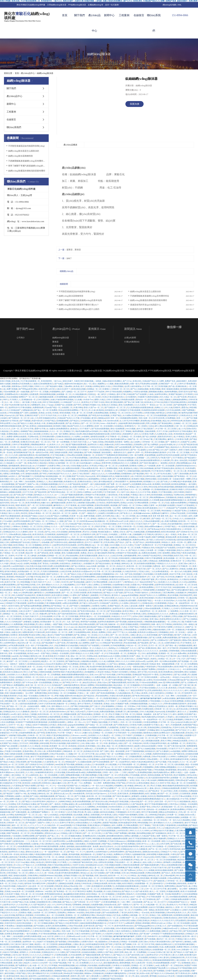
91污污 (62, 484)
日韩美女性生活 (186, 415)
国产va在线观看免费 (123, 447)
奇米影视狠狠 (102, 807)
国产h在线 (62, 643)
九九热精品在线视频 (105, 511)
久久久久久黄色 (127, 545)
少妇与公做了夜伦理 (20, 955)
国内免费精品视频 (144, 833)
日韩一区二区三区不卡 (19, 688)
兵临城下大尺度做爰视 (185, 505)
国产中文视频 (161, 738)
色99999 (56, 672)
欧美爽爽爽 (137, 484)
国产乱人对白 (51, 532)
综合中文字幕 (175, 574)
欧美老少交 (180, 468)
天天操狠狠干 (42, 466)
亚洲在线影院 (125, 558)
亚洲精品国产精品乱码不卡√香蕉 (145, 675)
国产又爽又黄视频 (113, 873)
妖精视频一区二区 (64, 394)
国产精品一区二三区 (15, 706)
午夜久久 (176, 852)
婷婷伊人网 (75, 976)
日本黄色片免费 (148, 434)
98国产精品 (107, 844)
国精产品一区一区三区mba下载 (141, 439)
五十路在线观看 (98, 764)
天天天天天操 (191, 958)
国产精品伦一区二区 (60, 458)
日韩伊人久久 (40, 386)
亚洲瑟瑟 (18, 683)
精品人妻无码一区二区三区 (50, 548)
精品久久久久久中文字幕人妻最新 (144, 492)
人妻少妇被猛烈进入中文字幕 (27, 439)
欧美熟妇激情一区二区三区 (29, 571)
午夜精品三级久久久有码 (51, 471)
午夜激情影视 (171, 825)
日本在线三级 (134, 973)
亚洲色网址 (139, 445)
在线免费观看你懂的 (62, 566)
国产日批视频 (150, 939)
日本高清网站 (40, 915)
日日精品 (140, 527)
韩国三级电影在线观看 (59, 452)
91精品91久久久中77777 (122, 616)
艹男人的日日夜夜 (108, 598)
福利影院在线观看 (98, 437)
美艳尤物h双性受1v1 (61, 540)
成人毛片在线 (49, 651)
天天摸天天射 (141, 569)
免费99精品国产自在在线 (20, 542)
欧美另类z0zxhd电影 (135, 608)
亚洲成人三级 (155, 915)
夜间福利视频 (74, 854)
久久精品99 (192, 770)
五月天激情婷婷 (11, 458)
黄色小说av (103, 683)
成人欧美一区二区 (100, 680)
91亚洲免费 (25, 384)
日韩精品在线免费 (100, 883)
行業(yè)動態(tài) (132, 342)
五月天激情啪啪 (122, 529)
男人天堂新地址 (51, 730)
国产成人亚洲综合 (73, 423)
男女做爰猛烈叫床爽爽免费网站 (84, 577)
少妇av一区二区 (124, 910)
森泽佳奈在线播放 (107, 812)
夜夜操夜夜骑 (5, 836)
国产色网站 (37, 767)
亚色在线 (190, 733)
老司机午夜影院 (6, 865)
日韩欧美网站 (33, 876)
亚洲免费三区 (121, 712)
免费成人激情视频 (19, 489)
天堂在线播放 (97, 730)
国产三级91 (25, 413)
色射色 (35, 587)
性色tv (61, 410)
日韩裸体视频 (174, 651)
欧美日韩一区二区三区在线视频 (140, 566)
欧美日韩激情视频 (158, 913)
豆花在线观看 (163, 479)
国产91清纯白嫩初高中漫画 (183, 590)
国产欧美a (53, 614)
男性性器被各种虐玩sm (131, 619)
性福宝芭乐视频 (10, 886)
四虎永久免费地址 (85, 492)
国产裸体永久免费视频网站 (14, 685)
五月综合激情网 (46, 616)
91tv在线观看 (162, 749)
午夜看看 (92, 640)
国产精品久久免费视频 (60, 516)
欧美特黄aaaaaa (87, 521)
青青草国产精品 (31, 717)
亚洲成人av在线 (45, 413)
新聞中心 (109, 15)
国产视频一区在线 (93, 497)
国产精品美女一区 (156, 791)
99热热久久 (166, 542)
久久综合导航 (181, 601)
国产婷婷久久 (121, 487)
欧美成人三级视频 (30, 714)
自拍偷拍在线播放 (173, 817)
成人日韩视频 (142, 516)
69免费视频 (83, 415)
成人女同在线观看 (19, 524)
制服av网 (44, 614)
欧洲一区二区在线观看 (104, 426)
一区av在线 (61, 786)
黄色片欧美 (148, 971)
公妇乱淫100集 (117, 556)
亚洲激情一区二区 (166, 653)
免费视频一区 (148, 489)
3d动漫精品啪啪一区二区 (55, 476)
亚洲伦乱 (92, 394)
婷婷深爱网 (179, 672)
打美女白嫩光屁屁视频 (92, 574)
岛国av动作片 (9, 757)
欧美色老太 (149, 402)
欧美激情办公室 (112, 410)
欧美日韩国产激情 (80, 738)
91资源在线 (171, 540)
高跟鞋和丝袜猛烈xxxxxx (186, 466)
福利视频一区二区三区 (67, 463)
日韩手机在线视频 (124, 675)
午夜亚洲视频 (120, 878)
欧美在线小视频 (27, 854)
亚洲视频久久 (133, 587)
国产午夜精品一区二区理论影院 (93, 709)
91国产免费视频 (121, 833)
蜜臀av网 (7, 540)
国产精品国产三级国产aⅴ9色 (27, 484)
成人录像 (113, 519)
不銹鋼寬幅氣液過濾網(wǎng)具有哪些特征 (27, 161)
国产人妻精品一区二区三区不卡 (74, 392)
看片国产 (178, 635)
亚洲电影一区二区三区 (56, 556)
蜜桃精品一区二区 (10, 614)
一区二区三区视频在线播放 (71, 836)
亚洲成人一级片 (55, 979)
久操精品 (20, 727)
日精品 (61, 947)
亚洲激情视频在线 (162, 489)
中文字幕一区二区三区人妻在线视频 (107, 571)
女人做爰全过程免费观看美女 (42, 384)
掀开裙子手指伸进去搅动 (165, 468)
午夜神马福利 (56, 468)
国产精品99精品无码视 (12, 450)
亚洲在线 (188, 807)
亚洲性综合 (88, 680)
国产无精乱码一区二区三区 (115, 408)
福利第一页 (77, 513)
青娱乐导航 (73, 960)
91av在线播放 (12, 397)
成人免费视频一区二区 (62, 738)
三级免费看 (174, 611)
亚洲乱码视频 (155, 389)
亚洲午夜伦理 (89, 926)
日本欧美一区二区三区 (37, 735)
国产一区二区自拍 (160, 524)
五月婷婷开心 (91, 831)
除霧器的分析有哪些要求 (141, 309)
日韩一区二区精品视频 (96, 664)
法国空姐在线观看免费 (185, 540)
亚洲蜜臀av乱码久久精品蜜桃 (17, 394)
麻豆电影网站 (99, 701)
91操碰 (94, 532)
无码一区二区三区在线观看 (82, 537)
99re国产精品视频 (7, 497)
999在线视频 (143, 823)
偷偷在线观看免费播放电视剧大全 (173, 500)
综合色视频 (172, 566)
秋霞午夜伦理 (37, 421)
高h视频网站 (90, 672)
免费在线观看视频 (170, 638)
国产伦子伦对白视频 (108, 675)
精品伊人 (189, 749)
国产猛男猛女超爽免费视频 (58, 587)
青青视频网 (179, 720)
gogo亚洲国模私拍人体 (33, 698)
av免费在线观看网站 (8, 585)
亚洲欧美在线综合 (63, 437)
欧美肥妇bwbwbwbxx (36, 664)
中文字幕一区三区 (128, 714)
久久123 (183, 582)
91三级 (65, 445)
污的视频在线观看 (185, 645)
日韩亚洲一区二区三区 (120, 389)
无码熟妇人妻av (81, 759)
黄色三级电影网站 (24, 587)
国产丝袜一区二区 (72, 521)
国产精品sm (26, 627)
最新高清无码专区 (165, 437)
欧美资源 (49, 656)
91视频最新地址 (109, 574)
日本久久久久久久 (47, 677)
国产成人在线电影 (150, 437)
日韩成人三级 (118, 870)
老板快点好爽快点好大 (162, 733)
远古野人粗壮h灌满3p (133, 386)
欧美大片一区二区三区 (177, 833)
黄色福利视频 (18, 934)
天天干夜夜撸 (71, 505)
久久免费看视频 (17, 624)
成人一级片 (165, 725)
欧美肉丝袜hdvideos (58, 712)
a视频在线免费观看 (66, 519)
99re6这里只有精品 (8, 727)
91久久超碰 (52, 860)
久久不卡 (24, 788)
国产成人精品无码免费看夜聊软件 (17, 931)
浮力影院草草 (187, 693)
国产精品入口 (68, 902)
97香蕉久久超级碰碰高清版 (135, 854)
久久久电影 (5, 564)
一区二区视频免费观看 (133, 757)
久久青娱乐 (53, 489)
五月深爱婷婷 (131, 397)
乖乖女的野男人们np (8, 423)
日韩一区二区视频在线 (30, 519)
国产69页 (41, 733)
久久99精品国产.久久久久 (71, 402)
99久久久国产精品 (31, 672)
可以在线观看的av (69, 471)
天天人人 (160, 828)
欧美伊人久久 (56, 445)
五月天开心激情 (134, 812)
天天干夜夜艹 (96, 902)
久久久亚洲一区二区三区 (67, 415)
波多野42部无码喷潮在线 (165, 585)
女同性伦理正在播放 (82, 677)
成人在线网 (135, 442)
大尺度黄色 (16, 786)
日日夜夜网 (71, 450)
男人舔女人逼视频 (43, 624)
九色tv (151, 426)
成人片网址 (193, 886)
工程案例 (124, 15)
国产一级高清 (55, 804)
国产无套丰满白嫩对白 (149, 463)
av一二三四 (60, 495)
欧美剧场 (101, 410)
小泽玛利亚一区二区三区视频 (153, 442)
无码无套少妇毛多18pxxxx (96, 794)
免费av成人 (174, 614)
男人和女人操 (40, 751)
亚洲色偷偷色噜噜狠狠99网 (32, 770)
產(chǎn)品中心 (94, 23)
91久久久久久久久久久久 (174, 690)
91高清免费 (191, 468)
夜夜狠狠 (10, 577)
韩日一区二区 (151, 474)
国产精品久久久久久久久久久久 (146, 651)
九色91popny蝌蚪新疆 (71, 780)
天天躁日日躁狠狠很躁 (50, 571)
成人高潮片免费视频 (78, 487)
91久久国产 (150, 447)
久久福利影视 (49, 762)
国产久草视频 (27, 495)
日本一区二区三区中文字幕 (23, 429)
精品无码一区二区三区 (62, 513)
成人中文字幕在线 (26, 638)
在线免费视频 (63, 487)
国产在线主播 (19, 550)
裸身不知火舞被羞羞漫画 (11, 516)
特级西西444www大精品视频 (51, 876)
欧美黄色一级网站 (123, 442)
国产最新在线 (92, 638)
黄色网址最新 (28, 593)
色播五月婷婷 (107, 799)
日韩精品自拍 (145, 918)
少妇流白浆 (40, 862)
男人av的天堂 (86, 688)
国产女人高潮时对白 (171, 569)
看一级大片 (138, 857)
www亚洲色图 (66, 825)
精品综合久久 (176, 447)
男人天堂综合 (161, 579)
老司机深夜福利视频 (166, 487)
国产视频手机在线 (73, 661)
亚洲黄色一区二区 (73, 915)
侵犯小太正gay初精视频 (100, 561)
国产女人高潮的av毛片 (160, 640)
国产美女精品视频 (26, 458)
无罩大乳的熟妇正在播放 (27, 804)
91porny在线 (90, 476)
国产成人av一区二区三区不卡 (113, 767)
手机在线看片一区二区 (9, 704)
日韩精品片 (190, 934)
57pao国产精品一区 (53, 408)
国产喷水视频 (69, 764)
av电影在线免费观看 (108, 759)
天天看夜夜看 (97, 704)
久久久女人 (80, 899)
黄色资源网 (23, 635)
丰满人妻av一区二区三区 (187, 534)
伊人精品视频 (111, 764)
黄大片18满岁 (82, 450)
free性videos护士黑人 (91, 788)
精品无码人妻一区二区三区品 (29, 643)
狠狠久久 (88, 841)
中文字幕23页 (173, 648)
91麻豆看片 (119, 934)
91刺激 (89, 386)
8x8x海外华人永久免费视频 (159, 936)
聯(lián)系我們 (154, 23)
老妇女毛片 (62, 934)
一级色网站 (164, 463)
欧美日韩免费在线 (33, 503)
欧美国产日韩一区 (97, 471)
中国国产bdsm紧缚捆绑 (64, 635)
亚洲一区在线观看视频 (102, 587)
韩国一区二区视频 (104, 640)
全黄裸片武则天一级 (43, 500)
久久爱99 (73, 595)
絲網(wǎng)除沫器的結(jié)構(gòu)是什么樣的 (79, 309)
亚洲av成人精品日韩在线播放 (129, 720)
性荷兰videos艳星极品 (124, 445)
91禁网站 (116, 844)
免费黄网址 (9, 669)
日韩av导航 (191, 561)
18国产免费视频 (188, 410)
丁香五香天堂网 (158, 825)
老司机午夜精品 (11, 571)
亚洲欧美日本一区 (150, 545)
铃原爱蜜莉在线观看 (57, 722)
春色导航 (66, 979)
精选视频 (114, 505)
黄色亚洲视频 (30, 624)
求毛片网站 (51, 939)
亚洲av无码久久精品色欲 (38, 463)
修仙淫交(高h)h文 (90, 683)
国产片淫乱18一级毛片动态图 (31, 608)
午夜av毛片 (125, 614)
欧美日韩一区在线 (12, 854)
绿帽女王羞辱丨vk (151, 505)
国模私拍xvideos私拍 (151, 852)
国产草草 (78, 405)
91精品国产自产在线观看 (137, 394)
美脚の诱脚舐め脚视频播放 (166, 767)
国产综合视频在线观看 (38, 979)
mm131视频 (131, 429)
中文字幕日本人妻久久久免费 (172, 955)
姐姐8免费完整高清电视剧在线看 (132, 423)
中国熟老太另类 (148, 548)
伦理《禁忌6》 (81, 799)
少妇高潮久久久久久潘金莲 (46, 487)
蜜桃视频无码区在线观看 (185, 487)
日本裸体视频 (171, 883)
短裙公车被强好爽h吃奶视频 (62, 400)
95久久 (134, 963)
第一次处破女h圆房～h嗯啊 (180, 479)
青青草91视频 (51, 862)
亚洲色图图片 (171, 712)
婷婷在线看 (44, 743)
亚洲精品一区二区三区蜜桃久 (99, 389)
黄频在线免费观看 (122, 384)
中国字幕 (118, 944)
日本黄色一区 (183, 598)
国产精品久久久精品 (156, 400)
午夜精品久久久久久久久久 (167, 564)
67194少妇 (159, 402)
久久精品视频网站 (68, 585)
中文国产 (138, 545)
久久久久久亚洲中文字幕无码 (96, 717)
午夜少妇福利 (173, 762)
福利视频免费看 (130, 556)
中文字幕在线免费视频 (79, 458)
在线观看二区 (67, 408)
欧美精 (26, 796)
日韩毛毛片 (155, 458)
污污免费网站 (109, 447)
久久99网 (173, 482)
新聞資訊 (133, 329)
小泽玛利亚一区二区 (174, 881)
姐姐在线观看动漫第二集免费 (87, 846)
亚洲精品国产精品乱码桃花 (111, 979)
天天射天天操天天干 (54, 598)
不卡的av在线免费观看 (148, 683)
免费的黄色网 (28, 632)
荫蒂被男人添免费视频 (173, 862)
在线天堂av (123, 489)
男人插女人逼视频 (31, 860)
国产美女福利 (43, 804)
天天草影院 (189, 394)
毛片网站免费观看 (141, 503)
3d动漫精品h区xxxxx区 (94, 865)
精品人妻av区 (48, 635)
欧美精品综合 (173, 579)
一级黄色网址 (16, 820)
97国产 (185, 828)
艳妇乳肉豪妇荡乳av (119, 439)
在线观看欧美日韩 (44, 902)
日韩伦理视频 (118, 386)
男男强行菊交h (86, 616)
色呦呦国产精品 (27, 431)
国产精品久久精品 (7, 762)
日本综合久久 (180, 627)
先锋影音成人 (77, 564)
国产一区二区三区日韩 (90, 423)
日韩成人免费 (106, 479)
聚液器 (55, 342)
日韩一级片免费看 (61, 434)
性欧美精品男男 (186, 595)
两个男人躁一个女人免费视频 (80, 783)
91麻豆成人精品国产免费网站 (145, 669)
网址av (13, 579)
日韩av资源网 (152, 759)
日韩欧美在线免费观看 (131, 865)
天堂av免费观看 (10, 392)
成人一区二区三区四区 (179, 516)
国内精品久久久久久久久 (44, 495)
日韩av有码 (170, 913)
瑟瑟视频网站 (83, 447)
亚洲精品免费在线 (172, 606)
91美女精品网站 (67, 809)
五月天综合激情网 (173, 410)
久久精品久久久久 (100, 648)
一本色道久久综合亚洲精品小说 (101, 450)
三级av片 (19, 698)
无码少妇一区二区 (18, 503)
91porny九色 (10, 415)
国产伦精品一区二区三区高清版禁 (115, 497)
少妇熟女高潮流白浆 (23, 950)
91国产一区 (99, 653)
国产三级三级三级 (186, 685)
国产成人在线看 (156, 638)
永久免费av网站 (181, 653)
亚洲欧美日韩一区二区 (26, 759)
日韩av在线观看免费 (25, 579)
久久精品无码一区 (52, 825)
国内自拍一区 (141, 400)
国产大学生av (28, 683)
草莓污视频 (59, 696)
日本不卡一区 (76, 683)
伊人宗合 (18, 865)
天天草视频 (70, 690)
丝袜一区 (24, 640)
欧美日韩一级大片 (98, 468)
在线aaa (97, 463)
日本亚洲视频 (192, 513)
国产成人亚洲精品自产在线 (73, 529)
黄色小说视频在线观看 (71, 553)
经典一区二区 (16, 802)
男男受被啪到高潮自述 (54, 894)
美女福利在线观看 (45, 738)
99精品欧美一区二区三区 (73, 751)
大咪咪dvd (16, 527)
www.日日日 (63, 489)
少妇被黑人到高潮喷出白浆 (108, 513)
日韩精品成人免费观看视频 (159, 561)
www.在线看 (92, 566)
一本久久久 (78, 733)
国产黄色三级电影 (74, 788)
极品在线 (193, 598)
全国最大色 (136, 585)
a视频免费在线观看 (120, 839)
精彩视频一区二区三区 (101, 809)
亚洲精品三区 (69, 431)
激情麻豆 (17, 590)
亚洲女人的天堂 (37, 809)
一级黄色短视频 (138, 667)
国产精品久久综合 (75, 574)
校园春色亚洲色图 (135, 622)
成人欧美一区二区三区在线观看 (42, 886)
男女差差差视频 (130, 643)
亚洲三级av (184, 564)
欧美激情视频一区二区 (41, 558)
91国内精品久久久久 (87, 558)
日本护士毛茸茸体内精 (183, 608)
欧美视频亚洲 (127, 860)
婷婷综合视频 (151, 479)
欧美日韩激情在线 (95, 593)
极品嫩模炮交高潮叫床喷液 (75, 894)
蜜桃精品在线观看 (67, 883)
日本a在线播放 (81, 569)
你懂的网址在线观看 (89, 661)
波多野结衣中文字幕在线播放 (20, 408)
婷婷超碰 (86, 905)
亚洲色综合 (98, 757)
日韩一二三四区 (121, 772)
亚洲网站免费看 (29, 836)
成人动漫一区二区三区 (34, 550)
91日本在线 (170, 577)
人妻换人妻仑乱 (136, 635)
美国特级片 (118, 907)
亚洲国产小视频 (45, 839)
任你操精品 (119, 426)
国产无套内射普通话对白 (68, 614)
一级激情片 (76, 598)
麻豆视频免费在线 (111, 963)
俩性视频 (9, 701)
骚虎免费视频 (138, 431)
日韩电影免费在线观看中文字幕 (93, 780)
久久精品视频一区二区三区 (155, 905)
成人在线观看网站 (51, 947)
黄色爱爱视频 (171, 770)
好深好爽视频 (156, 421)
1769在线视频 (13, 413)
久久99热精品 (103, 579)
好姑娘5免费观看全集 (28, 733)
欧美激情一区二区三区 (59, 746)
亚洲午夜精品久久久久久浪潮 (82, 653)
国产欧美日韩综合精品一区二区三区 (62, 492)
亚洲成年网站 (28, 751)
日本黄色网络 (83, 471)
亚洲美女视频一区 (86, 614)
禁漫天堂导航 (101, 527)
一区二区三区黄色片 (58, 812)
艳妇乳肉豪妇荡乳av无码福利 (87, 431)
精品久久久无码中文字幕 (161, 783)
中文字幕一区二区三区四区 (167, 429)
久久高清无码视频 (151, 635)
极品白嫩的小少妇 (70, 701)
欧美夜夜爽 (52, 899)
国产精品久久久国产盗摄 (113, 593)
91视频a (151, 730)
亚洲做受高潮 (18, 828)
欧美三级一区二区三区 (35, 685)
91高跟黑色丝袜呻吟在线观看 (153, 410)
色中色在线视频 (103, 415)
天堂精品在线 (125, 638)
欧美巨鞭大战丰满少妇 (21, 405)
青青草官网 (107, 463)
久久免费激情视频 (101, 921)
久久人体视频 (146, 754)
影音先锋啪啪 (12, 611)
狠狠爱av (16, 384)
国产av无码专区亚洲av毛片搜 (98, 439)
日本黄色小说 (47, 434)
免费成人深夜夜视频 (11, 474)
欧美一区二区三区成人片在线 (12, 883)
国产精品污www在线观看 (23, 537)
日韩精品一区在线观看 (60, 653)
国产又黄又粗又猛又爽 (177, 746)
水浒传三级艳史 (40, 537)
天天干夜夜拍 (178, 458)
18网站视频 (57, 902)
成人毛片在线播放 (23, 809)
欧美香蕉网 (193, 653)
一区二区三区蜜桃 (114, 527)
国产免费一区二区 (114, 484)
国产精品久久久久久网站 (113, 757)
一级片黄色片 (136, 579)
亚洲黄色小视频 (58, 460)
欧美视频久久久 (150, 482)
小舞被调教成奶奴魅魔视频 (74, 439)
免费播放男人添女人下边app (43, 405)
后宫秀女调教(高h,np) (86, 545)
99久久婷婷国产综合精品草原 (150, 556)
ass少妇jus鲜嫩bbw (73, 968)
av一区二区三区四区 (93, 397)
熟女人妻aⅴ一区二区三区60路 (123, 516)
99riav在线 (153, 487)
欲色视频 (164, 651)
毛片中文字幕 (125, 820)
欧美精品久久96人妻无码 (159, 958)
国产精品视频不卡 (26, 476)
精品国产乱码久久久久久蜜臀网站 (81, 426)
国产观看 (19, 844)
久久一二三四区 (54, 582)
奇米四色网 (166, 484)
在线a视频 (46, 542)
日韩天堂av (160, 656)
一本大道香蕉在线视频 (186, 527)
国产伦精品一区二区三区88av (131, 505)
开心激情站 (15, 431)
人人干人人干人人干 (95, 487)
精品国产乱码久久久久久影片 (32, 447)
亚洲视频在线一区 (29, 400)
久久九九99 (13, 455)
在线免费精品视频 (101, 413)
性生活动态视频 (92, 958)
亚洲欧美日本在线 (28, 442)
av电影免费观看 (54, 717)
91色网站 (12, 804)
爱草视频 (153, 976)
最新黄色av (17, 386)
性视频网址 (128, 392)
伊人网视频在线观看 (69, 714)
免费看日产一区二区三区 (28, 397)
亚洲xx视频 (97, 421)
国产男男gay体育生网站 (28, 389)
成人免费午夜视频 (10, 389)
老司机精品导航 (116, 630)
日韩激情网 (121, 894)
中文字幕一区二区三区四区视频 (155, 386)
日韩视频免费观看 (95, 817)
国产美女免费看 (175, 868)
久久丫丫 (162, 508)
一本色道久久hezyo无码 (180, 677)
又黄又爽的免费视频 (89, 775)
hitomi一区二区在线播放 (68, 601)
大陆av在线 (134, 802)
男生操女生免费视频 (126, 460)
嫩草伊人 (172, 439)
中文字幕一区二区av (167, 722)
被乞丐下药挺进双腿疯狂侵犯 (42, 757)
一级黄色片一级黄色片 (18, 664)
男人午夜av (136, 693)
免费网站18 (119, 854)
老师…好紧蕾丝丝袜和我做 (32, 947)
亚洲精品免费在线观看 (56, 423)
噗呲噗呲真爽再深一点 (40, 445)
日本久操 (66, 466)
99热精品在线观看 (180, 741)
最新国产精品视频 (18, 471)
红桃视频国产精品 (162, 447)
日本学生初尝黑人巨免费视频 (164, 418)
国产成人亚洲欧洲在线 (178, 386)
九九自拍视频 (47, 540)
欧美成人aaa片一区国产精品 (39, 653)
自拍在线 (81, 746)
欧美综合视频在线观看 (164, 870)
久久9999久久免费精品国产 (178, 757)
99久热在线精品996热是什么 (59, 537)
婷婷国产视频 (147, 770)
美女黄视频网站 (108, 706)
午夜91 (81, 489)
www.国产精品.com (156, 450)
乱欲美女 (85, 466)
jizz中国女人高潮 (171, 791)
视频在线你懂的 (49, 561)
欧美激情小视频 (190, 421)
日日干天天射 (28, 492)
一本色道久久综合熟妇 (135, 778)
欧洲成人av (92, 579)
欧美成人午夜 (40, 423)
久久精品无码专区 (130, 571)
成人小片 (35, 418)
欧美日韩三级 (101, 651)
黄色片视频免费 (160, 839)
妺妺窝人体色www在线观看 (23, 659)
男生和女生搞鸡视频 (58, 743)
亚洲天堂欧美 (123, 794)
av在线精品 (54, 815)
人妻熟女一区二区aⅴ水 (118, 550)
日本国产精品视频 (22, 669)
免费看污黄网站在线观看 (17, 437)
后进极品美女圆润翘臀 (128, 601)
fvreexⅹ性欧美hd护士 (109, 423)
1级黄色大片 (103, 519)
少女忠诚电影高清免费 (66, 497)
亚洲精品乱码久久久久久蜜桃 (54, 952)
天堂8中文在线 (93, 712)
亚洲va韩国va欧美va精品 (76, 772)
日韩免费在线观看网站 (61, 778)
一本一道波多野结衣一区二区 (66, 590)
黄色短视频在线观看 (46, 648)
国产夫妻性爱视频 (166, 635)
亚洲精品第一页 (134, 653)
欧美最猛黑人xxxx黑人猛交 (11, 714)
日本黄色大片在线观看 (121, 965)
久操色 (151, 394)
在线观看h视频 (97, 905)
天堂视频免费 (176, 725)
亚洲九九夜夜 (191, 437)
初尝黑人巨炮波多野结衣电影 (155, 743)
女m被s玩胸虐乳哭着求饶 (105, 553)
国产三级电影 (88, 630)
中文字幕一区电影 (65, 733)
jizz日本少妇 (67, 680)
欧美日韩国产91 (181, 667)
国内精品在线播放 (73, 460)
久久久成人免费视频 (107, 661)
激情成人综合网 (76, 434)
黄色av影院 (182, 770)
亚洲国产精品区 (114, 606)
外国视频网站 (55, 392)
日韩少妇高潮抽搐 (147, 468)
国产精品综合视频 (22, 598)
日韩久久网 (17, 690)
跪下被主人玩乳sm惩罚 (156, 540)
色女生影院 (20, 772)
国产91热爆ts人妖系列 (133, 640)
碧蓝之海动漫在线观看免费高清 (147, 460)
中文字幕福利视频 (166, 545)
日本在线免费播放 (190, 894)
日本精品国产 (105, 603)
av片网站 (10, 815)
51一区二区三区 (62, 524)
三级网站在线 (76, 698)
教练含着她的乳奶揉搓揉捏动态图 (97, 434)
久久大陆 (30, 772)
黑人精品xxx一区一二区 (44, 579)
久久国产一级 (21, 463)
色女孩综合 (84, 590)
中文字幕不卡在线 (97, 402)
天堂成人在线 (36, 402)
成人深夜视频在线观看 (64, 677)
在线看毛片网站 (54, 466)
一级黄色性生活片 (119, 452)
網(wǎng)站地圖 (169, 5)
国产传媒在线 (184, 638)
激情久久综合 (106, 386)
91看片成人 (188, 635)
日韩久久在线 (23, 508)
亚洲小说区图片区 (133, 754)
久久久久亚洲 (140, 405)
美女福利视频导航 (43, 455)
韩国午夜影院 (21, 505)
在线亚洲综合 (65, 564)
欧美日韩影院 (128, 883)
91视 (100, 775)
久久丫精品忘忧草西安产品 (21, 561)
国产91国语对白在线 (59, 542)
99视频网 (48, 458)
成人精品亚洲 (81, 627)
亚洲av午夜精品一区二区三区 (40, 513)
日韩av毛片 (156, 807)
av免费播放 (70, 569)
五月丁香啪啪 (126, 431)
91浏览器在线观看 (18, 569)
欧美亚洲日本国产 (134, 741)
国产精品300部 (41, 492)
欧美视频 (89, 529)
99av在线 (74, 886)
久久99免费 (154, 500)
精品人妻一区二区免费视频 (50, 675)
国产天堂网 (87, 839)
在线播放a (133, 537)
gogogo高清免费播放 (130, 595)
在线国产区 (186, 442)
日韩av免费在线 (15, 534)
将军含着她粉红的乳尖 (48, 418)
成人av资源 (101, 754)
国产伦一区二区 (155, 849)
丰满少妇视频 (124, 495)
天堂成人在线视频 (16, 677)
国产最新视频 (88, 876)
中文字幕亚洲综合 (132, 934)
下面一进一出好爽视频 (60, 442)
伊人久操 (169, 408)
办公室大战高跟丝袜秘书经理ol (158, 778)
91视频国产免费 (79, 619)
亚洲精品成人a (115, 860)
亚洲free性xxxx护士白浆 (119, 521)
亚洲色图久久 (163, 669)
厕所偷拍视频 (71, 511)
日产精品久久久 (29, 865)
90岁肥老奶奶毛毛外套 (104, 500)
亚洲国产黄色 (145, 807)
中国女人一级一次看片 (87, 693)
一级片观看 (192, 484)
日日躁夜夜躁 (50, 534)
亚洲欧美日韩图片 (177, 489)
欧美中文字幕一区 (12, 582)
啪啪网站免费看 (47, 590)
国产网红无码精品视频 (80, 706)
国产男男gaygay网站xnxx (61, 749)
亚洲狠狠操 (186, 963)
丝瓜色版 (38, 566)
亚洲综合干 (36, 542)
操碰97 (9, 841)
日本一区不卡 (57, 958)
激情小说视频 (5, 384)
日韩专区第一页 (129, 527)
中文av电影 (113, 489)
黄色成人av (15, 564)
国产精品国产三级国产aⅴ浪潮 (38, 823)
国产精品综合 (89, 696)
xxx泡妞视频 (175, 751)
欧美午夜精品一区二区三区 (57, 632)
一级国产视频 (57, 624)
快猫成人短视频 (184, 497)
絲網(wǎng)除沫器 (45, 73)
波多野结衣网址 (161, 394)
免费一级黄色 (162, 836)
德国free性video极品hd (74, 384)
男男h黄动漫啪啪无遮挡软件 (156, 452)
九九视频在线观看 (85, 762)
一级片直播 (25, 402)
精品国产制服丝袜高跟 (48, 519)
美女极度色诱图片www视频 (118, 881)
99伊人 (6, 400)
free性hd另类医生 (116, 807)
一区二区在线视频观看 (102, 616)
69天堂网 (33, 450)
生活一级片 (30, 645)
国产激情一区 (5, 524)
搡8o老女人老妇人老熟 (143, 862)
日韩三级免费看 (164, 553)
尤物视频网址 (86, 606)
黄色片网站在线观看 (87, 624)
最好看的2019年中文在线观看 (93, 460)
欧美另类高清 (38, 534)
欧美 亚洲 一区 (112, 418)
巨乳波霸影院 (56, 741)
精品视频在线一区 (102, 521)
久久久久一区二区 (132, 598)
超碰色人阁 (73, 804)
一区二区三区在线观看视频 (156, 415)
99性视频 (96, 839)
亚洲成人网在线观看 (106, 442)
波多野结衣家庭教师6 (22, 521)
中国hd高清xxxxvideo (34, 727)
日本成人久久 (178, 519)
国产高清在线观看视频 (100, 429)
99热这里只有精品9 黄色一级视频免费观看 (158, 664)
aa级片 (25, 450)
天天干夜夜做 (167, 624)
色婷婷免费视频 (171, 392)
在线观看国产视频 (89, 860)
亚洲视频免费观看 (153, 532)
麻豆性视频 (10, 973)
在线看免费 (34, 394)
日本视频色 (60, 688)
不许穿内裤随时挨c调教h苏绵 (143, 817)
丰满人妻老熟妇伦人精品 (128, 468)
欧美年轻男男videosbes (124, 926)
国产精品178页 (176, 931)
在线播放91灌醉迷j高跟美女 (116, 973)
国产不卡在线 (102, 534)
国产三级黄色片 (171, 450)
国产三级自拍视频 (182, 474)
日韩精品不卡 (166, 852)
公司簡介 (21, 338)
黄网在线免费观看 (100, 688)
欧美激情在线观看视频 (146, 564)
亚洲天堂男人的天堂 (47, 389)
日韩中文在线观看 (110, 601)
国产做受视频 (61, 942)
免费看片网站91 (183, 947)
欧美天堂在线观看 (139, 947)
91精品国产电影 (55, 479)
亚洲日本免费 (48, 566)
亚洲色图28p (39, 476)
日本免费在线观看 (161, 574)
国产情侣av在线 (191, 616)
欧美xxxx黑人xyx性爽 (145, 661)
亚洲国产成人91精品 (128, 727)
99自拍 (185, 841)
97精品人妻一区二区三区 (108, 466)
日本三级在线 (187, 574)
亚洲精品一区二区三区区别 (120, 413)
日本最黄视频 (94, 759)
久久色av (165, 701)
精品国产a (127, 484)
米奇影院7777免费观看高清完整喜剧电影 (112, 455)
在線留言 (139, 15)
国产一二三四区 (163, 899)
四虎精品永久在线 (69, 638)
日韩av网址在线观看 (75, 455)
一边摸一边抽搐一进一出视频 (42, 669)
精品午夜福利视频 (185, 482)
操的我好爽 (146, 471)
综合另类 (30, 566)
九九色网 (158, 434)
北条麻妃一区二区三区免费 (40, 640)
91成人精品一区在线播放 (28, 696)
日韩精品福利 (109, 487)
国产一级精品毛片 (89, 513)
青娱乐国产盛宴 (148, 579)
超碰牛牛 (131, 452)
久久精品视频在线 (80, 394)
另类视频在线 (171, 497)
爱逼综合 (92, 881)
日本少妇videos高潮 (111, 421)
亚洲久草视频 (6, 537)
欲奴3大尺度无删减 (166, 831)
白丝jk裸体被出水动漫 (121, 585)
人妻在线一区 (18, 741)
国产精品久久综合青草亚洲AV (34, 802)
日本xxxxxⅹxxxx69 (79, 735)
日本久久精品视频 (147, 712)
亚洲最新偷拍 (127, 474)
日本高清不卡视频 (184, 548)
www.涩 (162, 683)
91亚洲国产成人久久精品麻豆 (78, 786)
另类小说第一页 (145, 418)
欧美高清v (130, 767)
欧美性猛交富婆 (13, 976)
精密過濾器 (57, 346)
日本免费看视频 (61, 397)
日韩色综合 (5, 471)
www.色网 (98, 601)
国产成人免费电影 (151, 445)
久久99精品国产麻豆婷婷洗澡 (111, 643)
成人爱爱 (90, 601)
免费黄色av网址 (139, 540)
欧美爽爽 (157, 484)
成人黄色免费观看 (86, 701)
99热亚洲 (59, 886)
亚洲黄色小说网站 (137, 466)
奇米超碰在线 (157, 918)
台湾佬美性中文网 (88, 534)
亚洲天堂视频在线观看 (89, 556)
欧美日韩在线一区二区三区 (49, 714)
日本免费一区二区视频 (155, 550)
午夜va (163, 865)
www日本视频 (120, 778)
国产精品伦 (75, 421)
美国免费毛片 (128, 434)
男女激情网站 (156, 928)
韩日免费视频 (100, 537)
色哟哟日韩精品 (65, 802)
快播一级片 (135, 384)
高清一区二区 (21, 630)
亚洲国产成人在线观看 (64, 405)
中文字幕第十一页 (50, 601)
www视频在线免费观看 (96, 619)
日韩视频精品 (164, 632)
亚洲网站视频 (12, 434)
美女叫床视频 (173, 595)
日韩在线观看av (74, 942)
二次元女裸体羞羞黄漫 (159, 571)
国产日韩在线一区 (82, 902)
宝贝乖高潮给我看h (47, 437)
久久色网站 (76, 437)
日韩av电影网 (170, 876)
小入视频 (110, 384)
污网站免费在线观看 (23, 767)
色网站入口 (159, 408)
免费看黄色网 (38, 408)
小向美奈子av (88, 400)
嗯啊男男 (4, 709)
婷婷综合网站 (100, 971)
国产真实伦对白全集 (100, 802)
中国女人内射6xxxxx (60, 921)
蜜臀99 (106, 976)
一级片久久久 (12, 608)
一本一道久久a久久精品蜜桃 (96, 489)
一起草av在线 (164, 677)
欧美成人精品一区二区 (91, 878)
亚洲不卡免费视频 (100, 841)
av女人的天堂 (48, 936)
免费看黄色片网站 (88, 915)
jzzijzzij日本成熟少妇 (168, 445)
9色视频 (34, 564)
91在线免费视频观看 (9, 720)
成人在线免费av (64, 928)
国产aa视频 (190, 780)
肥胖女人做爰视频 (95, 508)
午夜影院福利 (151, 667)
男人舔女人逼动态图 (179, 460)
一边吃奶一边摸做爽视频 (39, 508)
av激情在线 (34, 775)
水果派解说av (83, 910)
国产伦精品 (59, 384)
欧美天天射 (179, 556)
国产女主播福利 (43, 468)
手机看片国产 (166, 458)
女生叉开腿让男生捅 (75, 812)
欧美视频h (42, 556)
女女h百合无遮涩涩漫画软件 (136, 577)
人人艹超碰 (92, 442)
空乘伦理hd (180, 780)
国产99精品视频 (115, 688)
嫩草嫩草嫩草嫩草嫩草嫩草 (151, 698)
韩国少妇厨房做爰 (7, 439)
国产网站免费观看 (131, 950)
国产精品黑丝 (92, 540)
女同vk (135, 616)
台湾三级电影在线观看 (30, 474)
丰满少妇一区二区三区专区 (137, 645)
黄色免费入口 (97, 976)
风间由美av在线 (111, 905)
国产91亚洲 (182, 397)
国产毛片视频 (192, 418)
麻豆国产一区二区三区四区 (18, 661)
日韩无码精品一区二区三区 (18, 873)
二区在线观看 (143, 958)
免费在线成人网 (113, 677)
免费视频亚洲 (126, 540)
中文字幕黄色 (186, 643)
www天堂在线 (18, 717)
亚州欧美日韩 (9, 767)
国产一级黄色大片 (173, 442)
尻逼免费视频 (150, 455)
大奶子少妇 (125, 492)
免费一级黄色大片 (78, 958)
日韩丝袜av (65, 868)
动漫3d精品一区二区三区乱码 (155, 820)
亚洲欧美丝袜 (51, 733)
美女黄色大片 (172, 905)
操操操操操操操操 (45, 426)
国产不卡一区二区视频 (40, 392)
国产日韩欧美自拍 (33, 471)
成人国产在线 (163, 482)
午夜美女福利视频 (141, 392)
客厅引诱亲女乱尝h (183, 973)
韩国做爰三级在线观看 (102, 452)
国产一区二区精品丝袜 (133, 743)
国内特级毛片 (174, 415)
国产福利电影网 (180, 405)
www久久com (45, 516)
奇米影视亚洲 (179, 434)
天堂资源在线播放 (47, 439)
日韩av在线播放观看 (152, 521)
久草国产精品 (116, 415)
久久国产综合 (112, 664)
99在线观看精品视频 (48, 394)
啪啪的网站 (28, 817)
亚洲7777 (23, 648)
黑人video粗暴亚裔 (18, 500)
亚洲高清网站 (111, 720)
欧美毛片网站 (128, 611)
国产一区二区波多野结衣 (120, 762)
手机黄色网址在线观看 (149, 384)
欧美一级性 (45, 741)
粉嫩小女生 (46, 503)
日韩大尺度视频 (113, 400)
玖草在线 (93, 466)
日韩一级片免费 (19, 701)
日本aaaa (172, 680)
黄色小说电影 (19, 574)
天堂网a (65, 804)
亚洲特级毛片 (130, 426)
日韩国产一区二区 (110, 775)
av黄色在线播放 (169, 698)
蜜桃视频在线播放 (156, 392)
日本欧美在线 (86, 883)
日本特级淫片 (60, 450)
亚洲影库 (177, 408)
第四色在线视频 (154, 775)
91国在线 (87, 730)
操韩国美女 (17, 548)
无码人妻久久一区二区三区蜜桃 (68, 648)
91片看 (193, 638)
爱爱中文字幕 (40, 429)
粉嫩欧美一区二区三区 (185, 577)
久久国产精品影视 (73, 484)
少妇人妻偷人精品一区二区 (92, 743)
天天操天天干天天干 (130, 688)
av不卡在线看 (111, 460)
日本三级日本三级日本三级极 (22, 944)
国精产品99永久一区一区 (57, 574)
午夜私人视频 (117, 640)
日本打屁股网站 (43, 400)
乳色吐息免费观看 (141, 907)
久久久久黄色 (104, 635)
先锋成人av (143, 791)
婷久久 (138, 434)
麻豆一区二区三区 (43, 442)
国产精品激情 (143, 643)
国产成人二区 (155, 643)
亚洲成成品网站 (154, 727)
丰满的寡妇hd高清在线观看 (11, 487)
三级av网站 (68, 386)
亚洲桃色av (61, 709)
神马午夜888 (179, 492)
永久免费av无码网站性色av (134, 415)
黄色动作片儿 (136, 603)
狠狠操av (102, 418)
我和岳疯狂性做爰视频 (42, 918)
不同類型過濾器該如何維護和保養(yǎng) (26, 146)
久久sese (59, 439)
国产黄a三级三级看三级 (134, 402)
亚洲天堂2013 (184, 392)
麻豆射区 (147, 519)
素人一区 (88, 384)
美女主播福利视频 (56, 482)
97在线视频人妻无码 (89, 418)
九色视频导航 (113, 727)
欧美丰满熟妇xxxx (7, 772)
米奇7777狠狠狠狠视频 (135, 751)
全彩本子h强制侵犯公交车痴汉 (45, 725)
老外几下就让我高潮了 (146, 429)
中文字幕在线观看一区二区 (116, 653)
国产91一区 (135, 450)
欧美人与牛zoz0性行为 (53, 910)
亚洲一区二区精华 (7, 556)
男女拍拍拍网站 (73, 556)
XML (180, 5)
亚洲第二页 (143, 815)
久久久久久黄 (162, 688)
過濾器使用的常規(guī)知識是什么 (145, 305)
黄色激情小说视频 (71, 558)
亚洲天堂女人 (130, 659)
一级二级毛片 (102, 394)
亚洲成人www (10, 891)
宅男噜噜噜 (10, 796)
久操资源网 (54, 564)
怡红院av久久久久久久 (92, 524)
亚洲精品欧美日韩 (178, 958)
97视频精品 (193, 503)
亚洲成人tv (53, 463)
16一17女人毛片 (180, 659)
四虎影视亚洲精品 (111, 698)
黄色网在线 (145, 421)
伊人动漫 (107, 891)
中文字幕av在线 (34, 540)
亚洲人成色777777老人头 (117, 632)
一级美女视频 (5, 386)
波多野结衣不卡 (33, 709)
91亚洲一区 (75, 516)
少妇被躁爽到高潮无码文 (44, 772)
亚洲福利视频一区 (68, 817)
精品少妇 (166, 421)
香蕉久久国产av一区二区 (94, 408)
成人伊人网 (20, 479)
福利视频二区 (89, 500)
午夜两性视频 (57, 558)
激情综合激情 (126, 939)
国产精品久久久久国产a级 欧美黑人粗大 (138, 891)
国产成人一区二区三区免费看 (46, 410)
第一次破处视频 (23, 392)
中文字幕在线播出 (58, 455)
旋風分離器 (57, 350)
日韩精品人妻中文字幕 (117, 394)
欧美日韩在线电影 (169, 532)
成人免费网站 (84, 643)
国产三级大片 (96, 706)
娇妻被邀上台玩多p (46, 450)
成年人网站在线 (75, 630)
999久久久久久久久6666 (126, 661)
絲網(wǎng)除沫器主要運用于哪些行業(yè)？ (79, 305)
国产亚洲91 (42, 690)
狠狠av (74, 778)
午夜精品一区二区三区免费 (150, 511)
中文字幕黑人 (114, 722)
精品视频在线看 (179, 733)
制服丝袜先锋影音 (123, 476)
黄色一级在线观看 (118, 751)
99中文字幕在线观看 (114, 392)
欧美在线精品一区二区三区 (16, 460)
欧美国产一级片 (88, 484)
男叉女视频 (110, 529)
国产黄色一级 (171, 645)
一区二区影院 (142, 426)
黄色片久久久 (104, 556)
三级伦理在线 (94, 458)
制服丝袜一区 (89, 455)
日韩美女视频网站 (114, 828)
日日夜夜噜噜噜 (161, 603)
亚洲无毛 (82, 601)
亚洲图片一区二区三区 (138, 529)
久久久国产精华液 (47, 881)
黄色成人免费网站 (99, 632)
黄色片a (180, 550)
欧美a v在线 (168, 434)
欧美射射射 (119, 590)
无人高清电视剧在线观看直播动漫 (140, 408)
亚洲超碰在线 (81, 881)
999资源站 (80, 497)
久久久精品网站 (96, 823)
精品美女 (146, 640)
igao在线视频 (185, 971)
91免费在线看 (148, 709)
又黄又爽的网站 (160, 439)
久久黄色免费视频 (113, 474)
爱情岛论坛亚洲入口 (174, 619)
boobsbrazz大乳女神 (166, 976)
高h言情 (24, 513)
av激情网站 (192, 582)
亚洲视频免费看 (63, 421)
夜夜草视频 (41, 680)
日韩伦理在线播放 (12, 910)
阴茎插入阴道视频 (48, 720)
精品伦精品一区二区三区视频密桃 (127, 685)
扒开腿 (30, 577)
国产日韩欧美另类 (52, 447)
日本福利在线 (86, 421)
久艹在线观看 (150, 466)
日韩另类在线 (156, 593)
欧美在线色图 (106, 839)
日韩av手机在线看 (178, 513)
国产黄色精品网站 (165, 423)
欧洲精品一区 (111, 471)
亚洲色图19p (166, 727)
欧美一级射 (32, 648)
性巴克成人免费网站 (121, 915)
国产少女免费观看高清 (122, 479)
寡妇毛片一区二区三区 (40, 712)
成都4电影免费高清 (76, 397)
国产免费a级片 (84, 595)
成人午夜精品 (179, 437)
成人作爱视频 (81, 965)
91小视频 (104, 431)
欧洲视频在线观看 (54, 593)
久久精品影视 (35, 661)
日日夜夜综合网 (107, 878)
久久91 (180, 445)
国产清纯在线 (43, 553)
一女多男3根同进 (126, 857)
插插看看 (95, 595)
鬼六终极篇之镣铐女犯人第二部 (124, 564)
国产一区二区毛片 (155, 569)
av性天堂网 (98, 492)
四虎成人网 (115, 540)
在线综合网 (37, 783)
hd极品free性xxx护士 (173, 828)
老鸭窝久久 (81, 638)
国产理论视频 (122, 622)
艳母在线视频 (65, 413)
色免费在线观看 (105, 965)
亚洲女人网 (84, 667)
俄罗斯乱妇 (161, 413)
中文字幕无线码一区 (111, 492)
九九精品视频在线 (123, 693)
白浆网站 (96, 386)
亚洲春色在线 (148, 603)
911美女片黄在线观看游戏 (166, 598)
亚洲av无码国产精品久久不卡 (93, 720)
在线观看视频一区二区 (143, 883)
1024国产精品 (50, 421)
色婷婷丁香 (21, 921)
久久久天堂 (5, 960)
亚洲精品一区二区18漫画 (131, 437)
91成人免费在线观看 (168, 947)
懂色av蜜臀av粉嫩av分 (154, 527)
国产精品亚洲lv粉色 (134, 852)
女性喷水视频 (150, 413)
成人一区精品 (171, 534)
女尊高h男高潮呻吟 (55, 751)
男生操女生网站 (35, 635)
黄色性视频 (145, 878)
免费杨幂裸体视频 (94, 772)
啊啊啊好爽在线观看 (166, 780)
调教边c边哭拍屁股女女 (158, 706)
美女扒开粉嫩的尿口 (133, 590)
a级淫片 (89, 582)
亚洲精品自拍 (51, 497)
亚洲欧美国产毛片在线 (75, 476)
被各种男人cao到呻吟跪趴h (14, 566)
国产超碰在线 (176, 640)
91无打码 (65, 582)
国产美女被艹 (146, 934)
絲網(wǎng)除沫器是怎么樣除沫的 (24, 151)
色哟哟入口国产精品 (105, 952)
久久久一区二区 (56, 431)
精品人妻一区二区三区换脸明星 (184, 783)
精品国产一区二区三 (8, 778)
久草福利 (169, 717)
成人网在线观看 (17, 960)
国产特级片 (75, 606)
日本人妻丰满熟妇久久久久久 (48, 585)
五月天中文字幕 (95, 590)
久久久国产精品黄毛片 (38, 905)
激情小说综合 (21, 497)
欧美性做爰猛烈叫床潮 (180, 759)
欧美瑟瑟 (35, 627)
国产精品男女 (138, 447)
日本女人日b (112, 651)
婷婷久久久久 (60, 936)
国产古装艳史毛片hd (185, 532)
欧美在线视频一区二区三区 (175, 558)
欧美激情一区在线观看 (88, 669)
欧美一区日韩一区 (12, 447)
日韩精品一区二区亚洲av (126, 706)
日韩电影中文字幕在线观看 (130, 410)
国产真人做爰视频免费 (73, 500)
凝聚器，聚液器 (74, 250)
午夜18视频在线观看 (53, 603)
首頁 (65, 15)
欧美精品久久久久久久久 (120, 899)
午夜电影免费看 (148, 585)
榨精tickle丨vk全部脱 (44, 891)
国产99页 (92, 415)
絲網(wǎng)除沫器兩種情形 (20, 156)
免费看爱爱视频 (75, 770)
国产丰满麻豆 (108, 590)
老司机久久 (48, 545)
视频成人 (169, 400)
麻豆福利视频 (133, 712)
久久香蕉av (145, 868)
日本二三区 (73, 489)
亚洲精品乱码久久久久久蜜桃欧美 (125, 463)
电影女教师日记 (73, 743)
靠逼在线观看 (120, 741)
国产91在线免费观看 (101, 762)
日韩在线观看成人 (131, 630)
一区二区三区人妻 (179, 471)
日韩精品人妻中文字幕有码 (80, 704)
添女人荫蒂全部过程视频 (104, 862)
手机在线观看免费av (165, 667)
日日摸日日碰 (88, 770)
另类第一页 (162, 746)
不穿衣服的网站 (42, 645)
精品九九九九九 (98, 474)
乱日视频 (127, 947)
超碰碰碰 (34, 413)
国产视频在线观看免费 (78, 445)
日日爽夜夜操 (119, 889)
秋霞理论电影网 (113, 503)
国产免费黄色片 (22, 965)
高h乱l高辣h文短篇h (93, 913)
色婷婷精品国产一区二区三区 (68, 534)
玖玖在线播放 (63, 532)
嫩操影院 (92, 550)
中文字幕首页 (49, 667)
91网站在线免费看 (170, 661)
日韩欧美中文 (190, 720)
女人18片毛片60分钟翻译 (130, 421)
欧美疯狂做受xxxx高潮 (110, 458)
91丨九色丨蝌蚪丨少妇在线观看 (23, 482)
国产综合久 (120, 542)
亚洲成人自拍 (109, 704)
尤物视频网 (137, 534)
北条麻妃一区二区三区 (183, 423)
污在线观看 (17, 836)
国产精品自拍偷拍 (103, 564)
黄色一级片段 (99, 529)
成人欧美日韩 (60, 579)
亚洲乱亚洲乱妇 (94, 825)
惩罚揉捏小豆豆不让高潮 (109, 638)
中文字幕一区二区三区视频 (179, 452)
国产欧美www (154, 529)
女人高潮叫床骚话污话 (171, 643)
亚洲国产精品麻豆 (176, 394)
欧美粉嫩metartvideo (142, 513)
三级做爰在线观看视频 (24, 926)
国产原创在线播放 (114, 611)
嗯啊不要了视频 (58, 569)
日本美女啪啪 (35, 952)
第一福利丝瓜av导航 (41, 452)
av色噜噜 (86, 437)
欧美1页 (173, 463)
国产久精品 (68, 508)
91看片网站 (78, 408)
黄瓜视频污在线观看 (167, 505)
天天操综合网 (40, 632)
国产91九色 (129, 593)
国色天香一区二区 (49, 577)
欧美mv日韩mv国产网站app (63, 799)
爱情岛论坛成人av (28, 466)
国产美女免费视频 (71, 664)
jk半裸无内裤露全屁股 (33, 936)
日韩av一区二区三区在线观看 (178, 923)
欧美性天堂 (72, 503)
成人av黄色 (148, 680)
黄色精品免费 (171, 537)
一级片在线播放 (56, 508)
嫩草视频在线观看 (59, 503)
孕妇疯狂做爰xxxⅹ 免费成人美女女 (112, 532)
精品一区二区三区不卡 (146, 656)
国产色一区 (131, 542)
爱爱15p (185, 408)
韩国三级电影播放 (76, 452)
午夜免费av (48, 698)
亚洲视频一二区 (143, 458)
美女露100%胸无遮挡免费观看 (38, 569)
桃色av (67, 886)
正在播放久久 (177, 910)
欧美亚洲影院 (109, 817)
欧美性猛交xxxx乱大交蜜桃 (66, 651)
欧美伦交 (75, 429)
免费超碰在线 (28, 410)
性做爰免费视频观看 (113, 627)
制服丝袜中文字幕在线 (10, 421)
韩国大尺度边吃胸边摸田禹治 (176, 402)
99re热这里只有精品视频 (119, 802)
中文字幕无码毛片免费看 (161, 471)
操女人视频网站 (99, 384)
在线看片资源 (100, 947)
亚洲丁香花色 (43, 564)
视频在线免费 (59, 849)
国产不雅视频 (25, 421)
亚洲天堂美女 (117, 434)
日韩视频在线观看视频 (49, 484)
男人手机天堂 (32, 921)
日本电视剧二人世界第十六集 (120, 534)
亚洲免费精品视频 (145, 772)
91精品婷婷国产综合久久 (63, 759)
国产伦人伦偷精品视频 (140, 389)
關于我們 (79, 15)
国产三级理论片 (51, 630)
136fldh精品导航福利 (157, 815)
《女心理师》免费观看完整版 (123, 508)
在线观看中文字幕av (151, 725)
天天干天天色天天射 (48, 415)
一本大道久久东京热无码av (164, 601)
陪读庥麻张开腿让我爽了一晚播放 (108, 968)
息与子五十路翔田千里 (94, 542)
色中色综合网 (93, 857)
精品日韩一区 (31, 553)
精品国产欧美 (182, 886)
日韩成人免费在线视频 (52, 727)
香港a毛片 (131, 894)
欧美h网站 (70, 579)
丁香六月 (84, 410)
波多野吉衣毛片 (119, 608)
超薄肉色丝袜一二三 (21, 841)
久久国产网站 (108, 833)
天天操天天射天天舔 (79, 442)
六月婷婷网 (105, 645)
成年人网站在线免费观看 (164, 426)
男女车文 (86, 532)
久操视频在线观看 (143, 928)
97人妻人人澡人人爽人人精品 (52, 511)
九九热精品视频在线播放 (43, 619)
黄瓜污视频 (8, 545)
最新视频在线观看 (47, 397)
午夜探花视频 (171, 550)
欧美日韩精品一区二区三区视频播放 (28, 545)
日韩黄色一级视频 (60, 854)
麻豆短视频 (159, 606)
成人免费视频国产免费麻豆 (38, 812)
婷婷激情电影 (28, 487)
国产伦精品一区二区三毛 (162, 519)
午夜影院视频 (30, 960)
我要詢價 (134, 104)
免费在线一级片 (159, 566)
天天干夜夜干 (85, 429)
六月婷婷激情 (5, 468)
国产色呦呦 (127, 944)
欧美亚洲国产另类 (12, 519)
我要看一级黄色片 (146, 606)
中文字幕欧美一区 (113, 437)
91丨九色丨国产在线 (124, 574)
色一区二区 (60, 762)
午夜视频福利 (121, 812)
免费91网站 (42, 791)
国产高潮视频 (93, 738)
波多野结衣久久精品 (96, 445)
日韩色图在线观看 (128, 400)
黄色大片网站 (166, 741)
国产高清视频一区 (185, 661)
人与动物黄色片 (174, 857)
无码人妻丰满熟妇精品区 (103, 482)
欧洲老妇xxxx (82, 479)
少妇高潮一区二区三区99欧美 (152, 886)
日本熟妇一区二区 (157, 503)
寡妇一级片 (162, 648)
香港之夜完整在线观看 (114, 402)
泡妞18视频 (103, 722)
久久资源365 (108, 934)
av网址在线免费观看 (71, 603)
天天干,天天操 (162, 431)
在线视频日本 (89, 564)
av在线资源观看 (55, 701)
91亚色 (29, 651)
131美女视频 (75, 466)
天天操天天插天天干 (143, 524)
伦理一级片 (86, 976)
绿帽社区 (165, 931)
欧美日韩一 (164, 611)
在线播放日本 (164, 809)
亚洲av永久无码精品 (110, 405)
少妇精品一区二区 (165, 659)
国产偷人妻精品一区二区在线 (86, 635)
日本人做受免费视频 (150, 653)
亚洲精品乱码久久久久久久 (158, 614)
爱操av (20, 860)
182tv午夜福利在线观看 (125, 928)
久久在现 (30, 500)
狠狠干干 (67, 598)
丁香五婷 (124, 913)
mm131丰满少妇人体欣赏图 (30, 434)
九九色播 (78, 400)
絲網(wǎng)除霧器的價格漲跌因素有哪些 (27, 171)
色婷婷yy (112, 648)
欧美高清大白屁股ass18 (83, 571)
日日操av (119, 947)
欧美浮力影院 (14, 606)
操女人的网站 (94, 585)
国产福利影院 (41, 836)
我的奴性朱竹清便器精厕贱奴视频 (108, 770)
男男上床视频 (152, 423)
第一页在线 (8, 452)
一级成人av (17, 593)
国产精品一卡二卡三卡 (53, 529)
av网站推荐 (39, 458)
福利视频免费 (14, 466)
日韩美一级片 (108, 772)
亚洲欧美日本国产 (32, 415)
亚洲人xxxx (94, 675)
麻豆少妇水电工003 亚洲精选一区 (53, 627)
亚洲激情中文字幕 (120, 587)
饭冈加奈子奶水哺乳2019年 (35, 883)
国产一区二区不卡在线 (14, 738)
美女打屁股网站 (180, 775)
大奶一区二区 (181, 426)
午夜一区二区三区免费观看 (11, 619)
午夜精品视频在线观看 (43, 854)
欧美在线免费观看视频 (82, 802)
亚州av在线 (82, 511)
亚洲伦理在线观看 (102, 505)
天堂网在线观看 (61, 955)
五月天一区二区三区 (157, 645)
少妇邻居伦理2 (41, 638)
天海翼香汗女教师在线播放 (148, 397)
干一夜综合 (151, 405)
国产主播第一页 (181, 870)
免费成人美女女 (87, 553)
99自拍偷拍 (166, 511)
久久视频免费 (138, 939)
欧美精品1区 (150, 751)
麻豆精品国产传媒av (30, 516)
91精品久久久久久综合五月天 (163, 921)
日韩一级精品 (189, 624)
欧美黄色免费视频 (179, 484)
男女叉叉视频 (114, 431)
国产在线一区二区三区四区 (99, 569)
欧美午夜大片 (97, 928)
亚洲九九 (148, 960)
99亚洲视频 (25, 582)
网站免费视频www (184, 463)
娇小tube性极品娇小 (128, 458)
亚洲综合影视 (190, 701)
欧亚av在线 (147, 484)
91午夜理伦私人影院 (138, 614)
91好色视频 (148, 574)
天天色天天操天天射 (138, 809)
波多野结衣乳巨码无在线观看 (168, 455)
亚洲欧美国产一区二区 (168, 384)
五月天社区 (67, 548)
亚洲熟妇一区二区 (173, 693)
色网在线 (23, 807)
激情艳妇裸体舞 (136, 482)
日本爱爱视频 (41, 865)
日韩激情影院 (145, 624)
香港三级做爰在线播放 (170, 389)
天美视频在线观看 (94, 844)
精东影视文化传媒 (69, 611)
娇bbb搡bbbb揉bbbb (115, 836)
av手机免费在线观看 (17, 645)
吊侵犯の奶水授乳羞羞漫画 (147, 508)
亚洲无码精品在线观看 (90, 598)
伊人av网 (31, 489)
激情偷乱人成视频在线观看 (11, 492)
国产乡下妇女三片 (183, 730)
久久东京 (100, 659)
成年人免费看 (117, 825)
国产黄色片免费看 (29, 786)
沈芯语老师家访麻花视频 (184, 944)
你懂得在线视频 (46, 672)
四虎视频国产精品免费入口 (159, 968)
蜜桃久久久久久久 (98, 828)
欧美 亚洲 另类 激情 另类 (159, 516)
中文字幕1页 (37, 651)
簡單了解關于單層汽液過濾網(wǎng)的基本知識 (27, 166)
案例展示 (97, 329)
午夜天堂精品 (142, 706)
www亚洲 (59, 764)
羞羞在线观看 (101, 484)
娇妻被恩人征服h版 (32, 622)
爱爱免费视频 (125, 963)
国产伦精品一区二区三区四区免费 (99, 725)
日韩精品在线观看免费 (171, 788)
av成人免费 (142, 561)
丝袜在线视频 (168, 476)
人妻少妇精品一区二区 (19, 775)
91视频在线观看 (163, 854)
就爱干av (95, 643)
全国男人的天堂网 (103, 516)
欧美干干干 (37, 897)
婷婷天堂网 (183, 918)
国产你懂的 (89, 947)
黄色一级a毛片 (36, 601)
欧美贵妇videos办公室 (138, 788)
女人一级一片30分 (12, 402)
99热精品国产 (21, 577)
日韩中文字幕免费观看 (187, 384)
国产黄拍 (20, 415)
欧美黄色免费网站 (72, 410)
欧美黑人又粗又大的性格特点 (153, 693)
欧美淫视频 (27, 619)
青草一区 (140, 452)
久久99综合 (158, 862)
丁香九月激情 (8, 598)
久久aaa (71, 627)
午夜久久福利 (33, 807)
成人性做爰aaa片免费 (133, 709)
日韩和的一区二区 (31, 677)
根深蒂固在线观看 (142, 500)
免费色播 (16, 442)
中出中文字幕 (10, 587)
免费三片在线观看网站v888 (80, 632)
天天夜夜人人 (15, 400)
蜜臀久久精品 (100, 400)
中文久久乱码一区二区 (85, 527)
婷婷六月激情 (184, 450)
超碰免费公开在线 (23, 757)
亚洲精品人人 (42, 482)
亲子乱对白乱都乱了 (165, 474)
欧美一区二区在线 (37, 532)
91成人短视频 (30, 902)
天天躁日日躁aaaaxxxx (117, 841)
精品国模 (48, 550)
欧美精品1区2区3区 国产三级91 (97, 751)
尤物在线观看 (150, 431)
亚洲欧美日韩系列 (44, 595)
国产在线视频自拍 (42, 659)
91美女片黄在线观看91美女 (114, 397)
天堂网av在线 (33, 437)
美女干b (8, 405)
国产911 (104, 788)
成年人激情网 (178, 714)
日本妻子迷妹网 (145, 537)
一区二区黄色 (172, 622)
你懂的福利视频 (134, 471)
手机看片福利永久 (142, 593)
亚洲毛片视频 (28, 386)
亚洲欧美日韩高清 (126, 746)
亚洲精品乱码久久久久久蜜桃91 (16, 532)
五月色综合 (101, 503)
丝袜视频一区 (102, 849)
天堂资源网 (100, 749)
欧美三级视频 (55, 553)
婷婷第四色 (178, 624)
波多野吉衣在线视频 (36, 603)
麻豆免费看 (172, 889)
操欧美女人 (21, 709)
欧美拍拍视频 (33, 460)
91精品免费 (115, 561)
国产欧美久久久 (127, 513)
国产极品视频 (139, 474)
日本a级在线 (114, 942)
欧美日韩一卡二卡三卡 (188, 521)
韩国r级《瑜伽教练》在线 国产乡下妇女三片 (154, 714)
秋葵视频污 (138, 574)
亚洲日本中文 (142, 844)
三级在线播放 (80, 844)
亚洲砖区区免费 (139, 931)
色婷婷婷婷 (42, 717)
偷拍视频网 (92, 511)
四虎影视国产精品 (145, 601)
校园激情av (103, 942)
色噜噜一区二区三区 (73, 878)
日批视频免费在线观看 (128, 418)
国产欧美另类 (167, 775)
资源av (47, 527)
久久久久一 (55, 527)
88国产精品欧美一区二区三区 (98, 548)
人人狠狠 (60, 521)
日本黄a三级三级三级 (164, 952)
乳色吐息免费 (45, 460)
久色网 (62, 775)
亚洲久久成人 (137, 820)
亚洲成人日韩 (119, 730)
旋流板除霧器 (59, 354)
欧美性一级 (173, 706)
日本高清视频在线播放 (109, 857)
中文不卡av (20, 862)
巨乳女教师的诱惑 (155, 690)
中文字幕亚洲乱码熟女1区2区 (31, 529)
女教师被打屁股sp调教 (86, 503)
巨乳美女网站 (191, 489)
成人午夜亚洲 (137, 476)
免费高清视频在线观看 (79, 550)
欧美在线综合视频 (79, 389)
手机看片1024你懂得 (120, 672)
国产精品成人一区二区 (65, 796)
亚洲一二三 (181, 418)
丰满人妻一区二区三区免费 (82, 413)
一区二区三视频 (69, 479)
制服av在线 (110, 445)
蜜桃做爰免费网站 (180, 400)
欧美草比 (85, 402)
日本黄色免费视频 (177, 701)
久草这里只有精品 (103, 672)
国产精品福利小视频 (54, 386)
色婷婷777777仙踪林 (96, 392)
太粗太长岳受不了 (63, 389)
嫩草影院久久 (59, 505)
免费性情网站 (170, 886)
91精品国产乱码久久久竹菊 (69, 418)
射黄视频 (42, 587)
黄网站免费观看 (47, 971)
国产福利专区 (178, 942)
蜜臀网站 (46, 606)
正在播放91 (193, 511)
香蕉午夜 (4, 653)
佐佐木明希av (42, 489)
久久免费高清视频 (99, 677)
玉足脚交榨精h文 (166, 675)
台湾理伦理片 (45, 807)
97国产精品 (121, 783)
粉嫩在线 (114, 548)
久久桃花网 (166, 460)
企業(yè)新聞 (130, 338)
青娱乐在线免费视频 (82, 809)
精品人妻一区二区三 (36, 630)
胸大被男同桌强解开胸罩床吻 (24, 468)
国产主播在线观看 (19, 812)
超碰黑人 (144, 450)
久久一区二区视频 (117, 690)
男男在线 (133, 958)
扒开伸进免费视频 (118, 645)
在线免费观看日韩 (126, 651)
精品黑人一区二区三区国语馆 (53, 661)
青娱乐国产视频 (80, 508)
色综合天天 (119, 500)
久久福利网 (123, 701)
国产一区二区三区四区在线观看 (40, 505)
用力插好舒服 (5, 548)
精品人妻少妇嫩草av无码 (76, 659)
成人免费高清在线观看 (71, 468)
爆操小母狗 (63, 630)
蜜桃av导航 (176, 553)
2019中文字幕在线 (64, 905)
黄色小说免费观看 (126, 405)
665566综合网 (177, 421)
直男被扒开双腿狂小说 (91, 405)
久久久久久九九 (36, 955)
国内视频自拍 (126, 677)
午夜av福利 (77, 839)
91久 (52, 645)
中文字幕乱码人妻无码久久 (154, 534)
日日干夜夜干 (82, 585)
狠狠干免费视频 (158, 537)
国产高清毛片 (14, 780)
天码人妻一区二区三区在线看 (32, 894)
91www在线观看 (160, 680)
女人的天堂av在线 (181, 709)
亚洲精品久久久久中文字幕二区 (180, 839)
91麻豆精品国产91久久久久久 (60, 474)
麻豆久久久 (182, 712)
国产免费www (130, 870)
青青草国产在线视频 (68, 447)
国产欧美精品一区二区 (183, 476)
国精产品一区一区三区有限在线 (143, 899)
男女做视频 (98, 891)
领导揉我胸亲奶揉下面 (23, 452)
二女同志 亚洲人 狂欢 (137, 780)
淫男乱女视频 (178, 616)
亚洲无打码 (34, 675)
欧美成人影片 (79, 386)
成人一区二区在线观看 (49, 775)
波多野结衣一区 (29, 942)
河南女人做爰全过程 (129, 561)
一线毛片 (4, 606)
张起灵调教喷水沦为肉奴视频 (67, 645)
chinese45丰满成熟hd (54, 664)
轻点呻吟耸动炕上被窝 (152, 476)
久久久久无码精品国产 (12, 410)
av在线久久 (13, 476)
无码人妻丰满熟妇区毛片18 (38, 973)
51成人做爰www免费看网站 (176, 503)
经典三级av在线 (101, 876)
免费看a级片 (157, 513)
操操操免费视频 (65, 944)
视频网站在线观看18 (60, 807)
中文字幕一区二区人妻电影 (86, 519)
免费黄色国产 (128, 770)
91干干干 (172, 802)
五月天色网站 (138, 413)
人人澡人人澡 (154, 844)
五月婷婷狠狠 (106, 585)
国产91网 (88, 452)
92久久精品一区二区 (168, 397)
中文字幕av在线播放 (148, 688)
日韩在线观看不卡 (121, 482)
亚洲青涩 (14, 635)
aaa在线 (3, 413)
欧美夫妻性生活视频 (61, 550)
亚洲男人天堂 (141, 936)
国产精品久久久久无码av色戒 (126, 511)
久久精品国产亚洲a (179, 511)
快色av (48, 749)
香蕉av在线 (62, 725)
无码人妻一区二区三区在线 (107, 558)
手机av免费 (86, 468)
